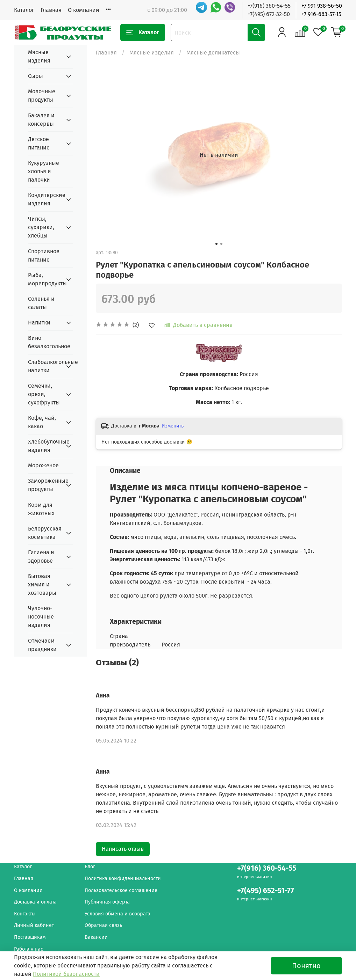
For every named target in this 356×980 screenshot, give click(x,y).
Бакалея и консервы (41, 120)
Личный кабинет (34, 925)
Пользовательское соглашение (121, 890)
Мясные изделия (152, 53)
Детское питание (39, 143)
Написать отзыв (123, 849)
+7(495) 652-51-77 (266, 891)
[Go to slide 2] (221, 244)
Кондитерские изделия (45, 199)
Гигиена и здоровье (41, 557)
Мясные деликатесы (213, 53)
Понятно (306, 966)
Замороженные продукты (45, 485)
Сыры (35, 76)
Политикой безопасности (66, 974)
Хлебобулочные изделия (45, 446)
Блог (90, 867)
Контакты (25, 914)
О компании (84, 10)
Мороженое (43, 465)
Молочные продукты (42, 96)
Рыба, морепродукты (45, 279)
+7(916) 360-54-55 (269, 6)
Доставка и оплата (35, 902)
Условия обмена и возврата (118, 914)
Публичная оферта (107, 902)
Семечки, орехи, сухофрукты (44, 394)
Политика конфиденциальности (123, 879)
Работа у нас (29, 949)
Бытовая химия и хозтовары (42, 584)
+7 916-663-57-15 (321, 14)
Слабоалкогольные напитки (45, 366)
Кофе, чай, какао (42, 422)
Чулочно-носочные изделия (41, 617)
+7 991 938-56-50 (322, 6)
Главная (51, 10)
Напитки (39, 323)
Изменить (173, 426)
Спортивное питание (44, 255)
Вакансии (96, 937)
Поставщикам (30, 937)
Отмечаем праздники (42, 645)
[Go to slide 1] (216, 244)
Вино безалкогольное (49, 342)
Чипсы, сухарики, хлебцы (41, 227)
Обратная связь (103, 925)
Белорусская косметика (45, 533)
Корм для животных (41, 509)
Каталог (24, 10)
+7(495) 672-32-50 (269, 14)
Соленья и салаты (41, 303)
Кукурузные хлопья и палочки (44, 171)
